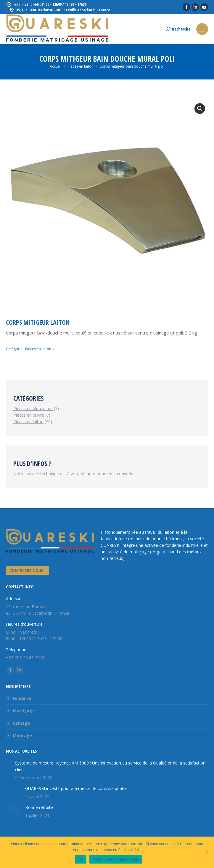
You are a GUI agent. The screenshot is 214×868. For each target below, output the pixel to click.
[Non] (207, 852)
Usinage (21, 723)
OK (81, 859)
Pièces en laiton (38, 349)
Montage (22, 736)
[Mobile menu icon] (202, 29)
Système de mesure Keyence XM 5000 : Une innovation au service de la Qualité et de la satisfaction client (110, 766)
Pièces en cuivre (29, 415)
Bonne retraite (39, 807)
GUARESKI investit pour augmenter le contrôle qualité (76, 788)
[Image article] (8, 762)
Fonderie (22, 698)
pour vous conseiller (116, 474)
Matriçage (24, 711)
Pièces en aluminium (33, 408)
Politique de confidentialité (116, 859)
